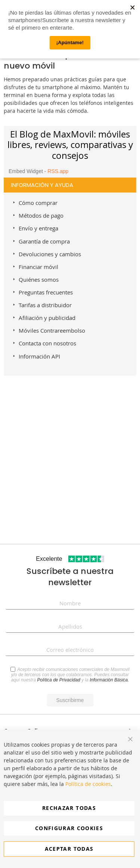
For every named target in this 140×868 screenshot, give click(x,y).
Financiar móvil (38, 267)
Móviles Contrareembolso (52, 330)
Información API (39, 356)
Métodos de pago (41, 215)
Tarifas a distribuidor (45, 305)
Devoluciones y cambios (50, 254)
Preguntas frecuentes (46, 292)
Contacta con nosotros (47, 343)
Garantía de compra (44, 241)
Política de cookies (88, 784)
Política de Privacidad (58, 680)
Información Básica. (109, 680)
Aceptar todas (69, 849)
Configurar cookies (69, 828)
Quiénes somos (39, 279)
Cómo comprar (38, 203)
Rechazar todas (69, 808)
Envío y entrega (38, 228)
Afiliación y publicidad (47, 318)
